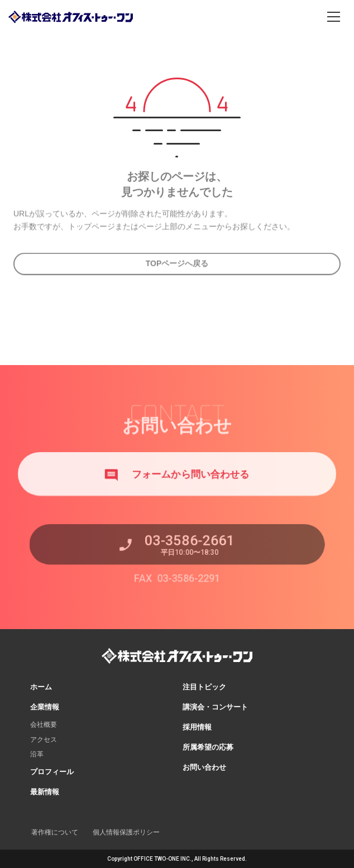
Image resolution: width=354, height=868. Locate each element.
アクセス (44, 740)
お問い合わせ (204, 767)
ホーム (41, 687)
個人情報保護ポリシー (126, 832)
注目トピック (204, 687)
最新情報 (45, 792)
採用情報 (197, 727)
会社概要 (44, 725)
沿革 (37, 754)
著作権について (55, 832)
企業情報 (45, 707)
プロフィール (52, 772)
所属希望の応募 (208, 747)
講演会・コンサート (215, 707)
